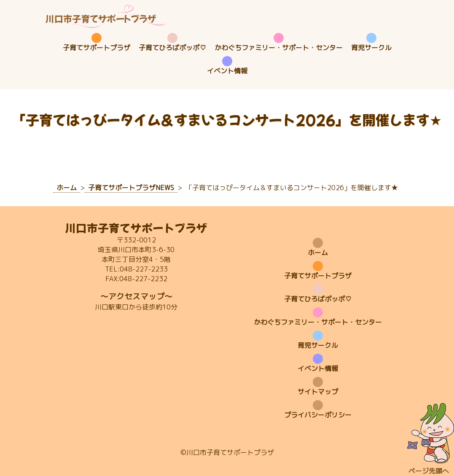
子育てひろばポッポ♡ (172, 48)
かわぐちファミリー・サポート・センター (279, 48)
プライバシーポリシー (318, 415)
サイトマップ (318, 392)
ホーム (318, 253)
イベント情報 (227, 71)
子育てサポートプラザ (97, 48)
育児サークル (371, 48)
